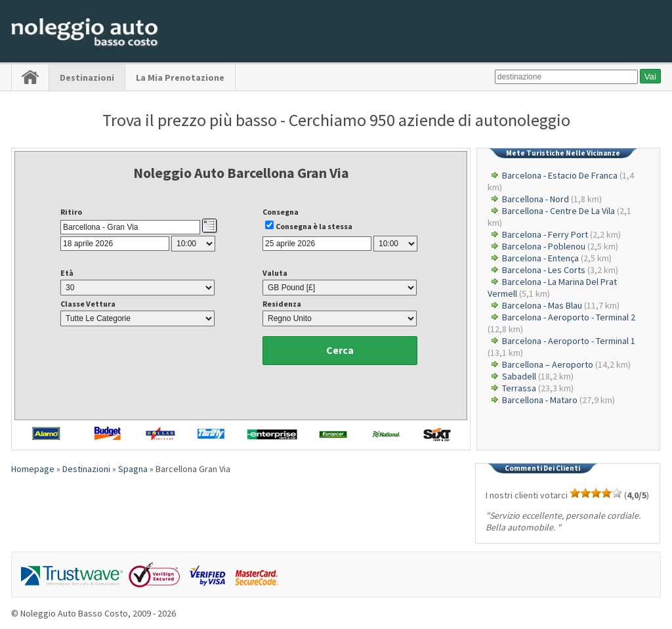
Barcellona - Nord (535, 199)
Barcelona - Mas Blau (542, 305)
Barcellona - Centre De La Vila (558, 211)
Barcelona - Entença (540, 258)
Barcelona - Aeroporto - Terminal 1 (569, 341)
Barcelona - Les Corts (544, 270)
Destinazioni (87, 77)
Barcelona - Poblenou (544, 246)
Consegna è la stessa (314, 226)
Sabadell (519, 376)
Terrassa (519, 388)
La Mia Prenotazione (180, 77)
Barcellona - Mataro (540, 400)
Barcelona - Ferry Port (545, 234)
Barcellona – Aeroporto (548, 364)
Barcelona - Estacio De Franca (560, 175)
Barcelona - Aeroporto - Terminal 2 (569, 317)
